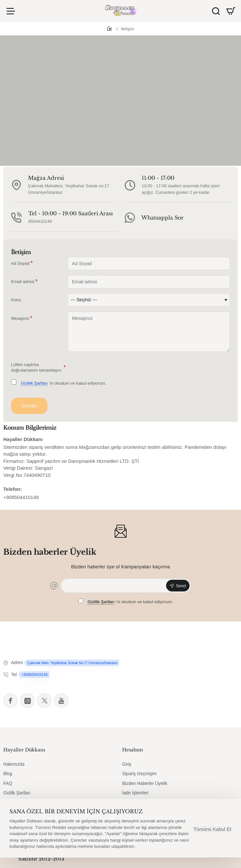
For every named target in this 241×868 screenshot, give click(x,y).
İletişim (127, 31)
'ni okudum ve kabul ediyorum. (59, 385)
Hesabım (133, 752)
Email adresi (23, 284)
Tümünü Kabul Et (211, 829)
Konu (16, 302)
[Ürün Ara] (215, 12)
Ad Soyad (20, 266)
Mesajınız (20, 321)
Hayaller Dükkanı (24, 752)
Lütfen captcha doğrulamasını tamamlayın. (37, 370)
